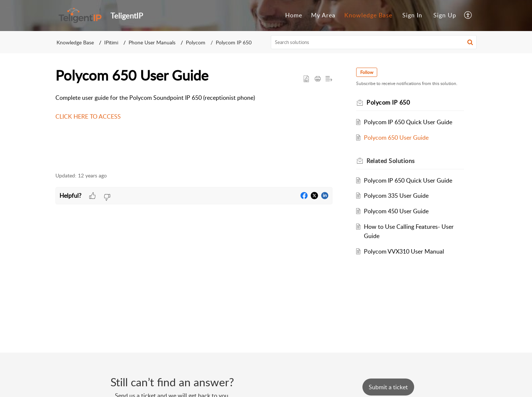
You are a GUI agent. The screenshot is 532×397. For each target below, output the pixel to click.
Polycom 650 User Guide (396, 138)
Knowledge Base (368, 15)
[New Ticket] (388, 387)
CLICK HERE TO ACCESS (88, 116)
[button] (468, 16)
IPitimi (111, 42)
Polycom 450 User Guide (396, 211)
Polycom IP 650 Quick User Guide (408, 122)
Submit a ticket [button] (388, 387)
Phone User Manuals (152, 42)
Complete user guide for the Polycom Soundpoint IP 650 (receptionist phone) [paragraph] (194, 108)
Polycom (196, 42)
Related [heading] (391, 161)
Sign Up (445, 15)
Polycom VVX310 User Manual (404, 251)
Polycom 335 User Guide (396, 196)
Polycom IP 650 (234, 42)
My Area (323, 15)
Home (294, 15)
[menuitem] (294, 16)
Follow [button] (367, 72)
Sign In (412, 15)
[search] (374, 42)
